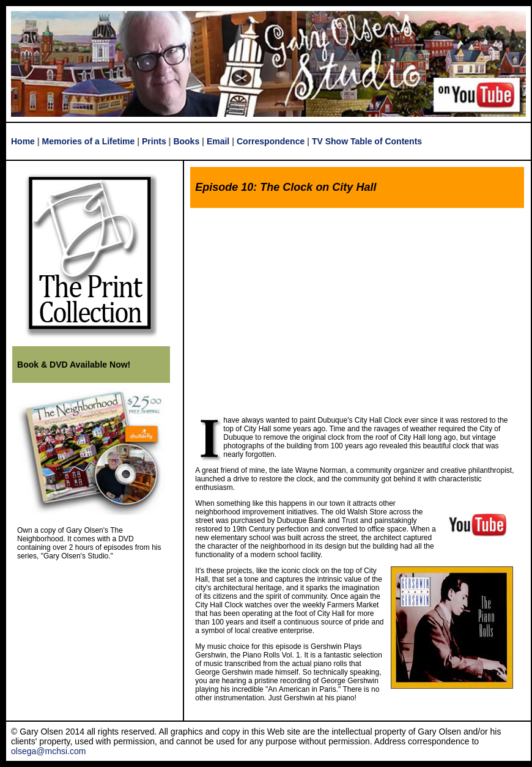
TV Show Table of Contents (367, 141)
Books (186, 141)
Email (218, 141)
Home (23, 141)
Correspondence (271, 141)
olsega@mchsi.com (48, 751)
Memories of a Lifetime (89, 141)
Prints (154, 141)
